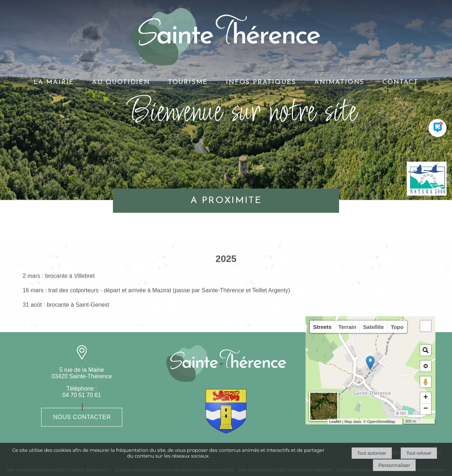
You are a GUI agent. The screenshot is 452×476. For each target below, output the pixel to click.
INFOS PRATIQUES (261, 82)
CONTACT (400, 82)
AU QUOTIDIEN (121, 82)
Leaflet (335, 422)
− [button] (425, 409)
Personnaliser (394, 465)
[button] (426, 326)
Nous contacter (82, 417)
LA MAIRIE (54, 82)
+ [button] (425, 398)
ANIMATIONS (339, 82)
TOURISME (188, 82)
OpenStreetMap (381, 422)
